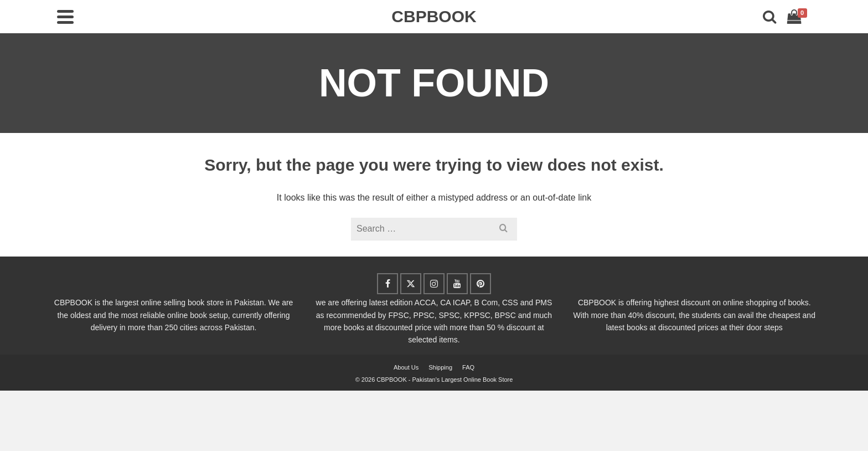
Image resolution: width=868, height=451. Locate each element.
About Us (406, 367)
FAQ (468, 367)
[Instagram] (434, 284)
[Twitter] (411, 284)
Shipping (440, 367)
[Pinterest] (480, 284)
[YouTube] (457, 284)
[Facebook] (387, 284)
